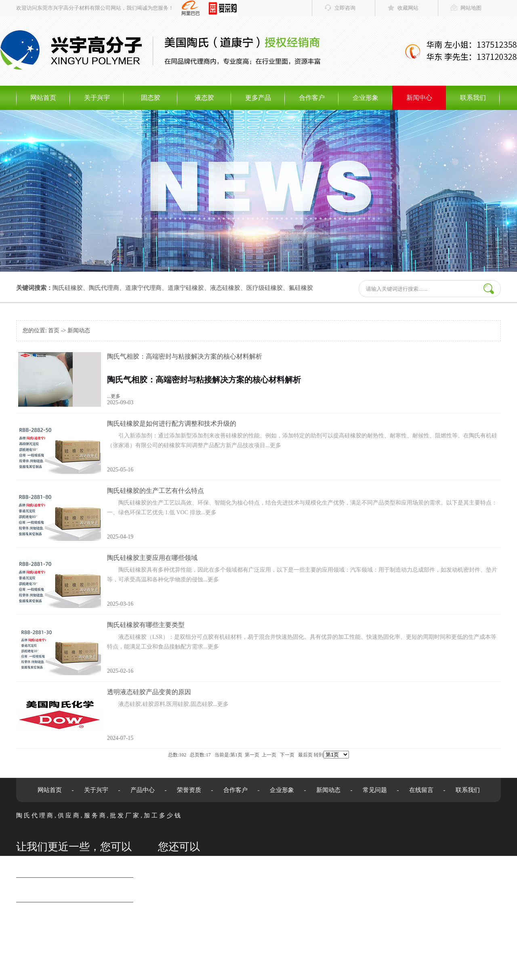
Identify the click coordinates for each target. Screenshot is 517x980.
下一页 (287, 755)
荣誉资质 (189, 790)
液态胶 (204, 98)
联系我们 (473, 98)
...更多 (303, 379)
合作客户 (312, 98)
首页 (54, 331)
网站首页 (43, 98)
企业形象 (366, 98)
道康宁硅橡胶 (186, 288)
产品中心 (143, 790)
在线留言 (421, 790)
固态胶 (151, 98)
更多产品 (258, 98)
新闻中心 (419, 98)
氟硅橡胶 (301, 288)
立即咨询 (345, 8)
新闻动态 (79, 331)
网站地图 (471, 8)
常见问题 (375, 790)
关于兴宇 (97, 98)
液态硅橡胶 (225, 288)
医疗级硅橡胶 (265, 288)
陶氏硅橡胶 (68, 288)
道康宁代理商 (143, 288)
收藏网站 (408, 8)
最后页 (305, 755)
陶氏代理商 (104, 288)
